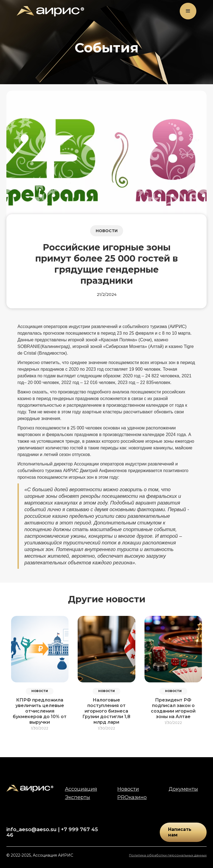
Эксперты (78, 797)
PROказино (132, 797)
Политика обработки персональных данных (168, 855)
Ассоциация (81, 789)
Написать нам (180, 832)
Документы (183, 789)
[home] (50, 11)
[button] (188, 11)
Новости (128, 789)
